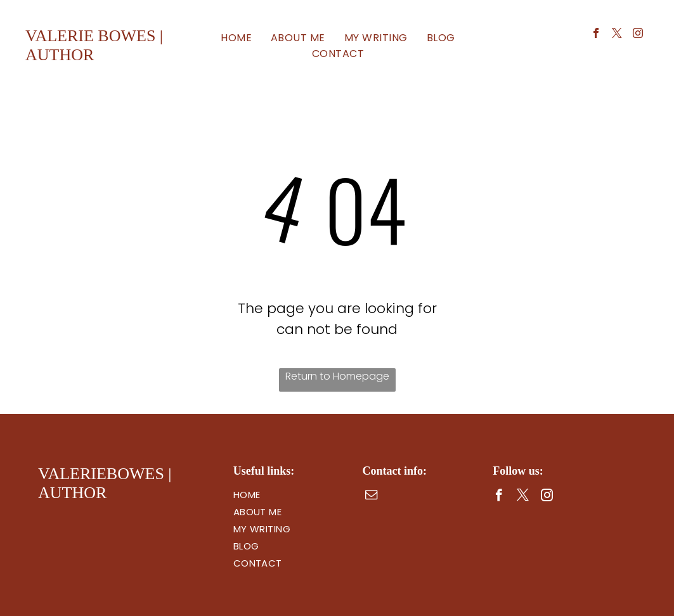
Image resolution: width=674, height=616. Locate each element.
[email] (371, 496)
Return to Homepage (337, 376)
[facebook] (596, 35)
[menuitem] (236, 38)
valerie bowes (90, 36)
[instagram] (638, 35)
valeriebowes (101, 474)
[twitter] (617, 35)
